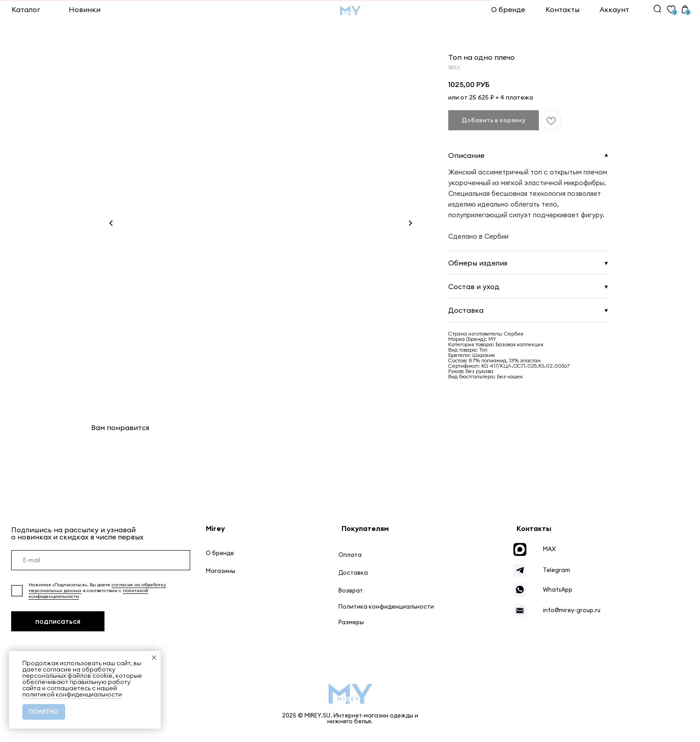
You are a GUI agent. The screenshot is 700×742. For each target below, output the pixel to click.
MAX (549, 549)
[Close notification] (154, 658)
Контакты (562, 9)
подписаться (58, 621)
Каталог (26, 9)
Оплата (350, 555)
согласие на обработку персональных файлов (69, 672)
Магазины (221, 571)
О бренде (508, 9)
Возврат (351, 591)
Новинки (85, 9)
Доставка (353, 573)
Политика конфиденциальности (386, 607)
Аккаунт (614, 9)
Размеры (351, 622)
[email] (101, 560)
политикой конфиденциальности (72, 694)
